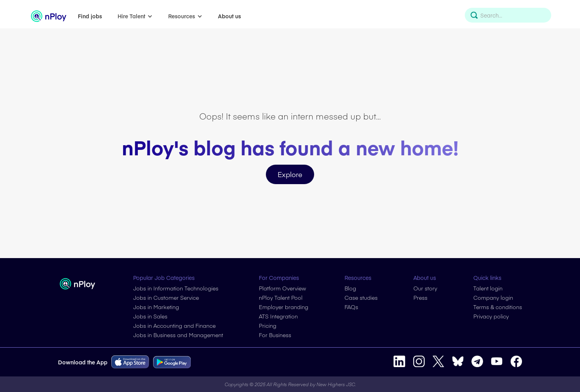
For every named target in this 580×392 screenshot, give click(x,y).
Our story (425, 288)
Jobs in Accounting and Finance (174, 325)
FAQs (351, 307)
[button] (135, 16)
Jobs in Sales (150, 316)
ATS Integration (278, 316)
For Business (275, 335)
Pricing (268, 325)
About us (229, 16)
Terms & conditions (498, 307)
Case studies (361, 297)
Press (420, 297)
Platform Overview (282, 288)
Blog (350, 288)
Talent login (488, 288)
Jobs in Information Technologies (176, 288)
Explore (290, 174)
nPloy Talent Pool (281, 297)
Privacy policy (491, 316)
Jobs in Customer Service (166, 297)
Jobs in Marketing (156, 307)
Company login (493, 297)
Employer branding (284, 307)
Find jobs (90, 16)
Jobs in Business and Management (178, 335)
